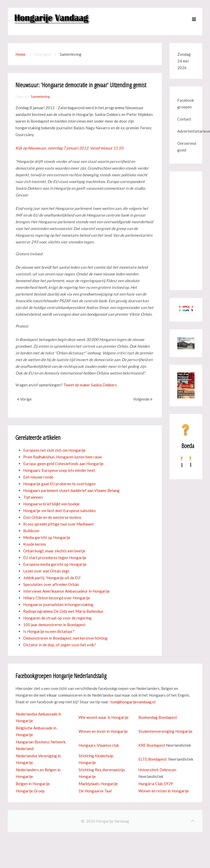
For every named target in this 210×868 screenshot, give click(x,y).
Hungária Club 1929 (156, 784)
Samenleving (40, 97)
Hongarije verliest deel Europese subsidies (60, 511)
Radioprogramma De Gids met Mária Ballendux (63, 611)
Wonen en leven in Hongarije (103, 731)
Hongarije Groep (30, 791)
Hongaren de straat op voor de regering (57, 618)
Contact (184, 119)
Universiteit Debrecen (157, 770)
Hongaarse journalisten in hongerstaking (58, 604)
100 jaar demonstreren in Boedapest (54, 625)
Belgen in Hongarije (33, 784)
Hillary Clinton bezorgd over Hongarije (57, 598)
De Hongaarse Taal (95, 791)
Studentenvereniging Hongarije (165, 731)
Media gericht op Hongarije (47, 537)
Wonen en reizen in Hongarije (164, 791)
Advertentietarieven (186, 131)
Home (20, 54)
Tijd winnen (33, 497)
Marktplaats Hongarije (98, 784)
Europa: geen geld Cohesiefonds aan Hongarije (63, 464)
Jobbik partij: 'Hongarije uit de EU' (52, 578)
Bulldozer (31, 531)
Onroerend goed (186, 147)
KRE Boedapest (152, 745)
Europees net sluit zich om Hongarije (54, 450)
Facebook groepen (186, 103)
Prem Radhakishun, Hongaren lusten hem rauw (62, 457)
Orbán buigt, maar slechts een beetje (54, 551)
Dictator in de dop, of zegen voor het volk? (60, 645)
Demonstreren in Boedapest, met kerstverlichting (65, 638)
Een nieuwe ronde (38, 477)
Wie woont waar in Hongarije (104, 717)
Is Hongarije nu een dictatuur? (49, 631)
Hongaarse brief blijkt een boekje (51, 504)
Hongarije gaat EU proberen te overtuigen (59, 484)
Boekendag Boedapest (158, 717)
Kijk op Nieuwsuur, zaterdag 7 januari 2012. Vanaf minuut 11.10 (69, 148)
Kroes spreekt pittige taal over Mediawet (58, 524)
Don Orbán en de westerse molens (52, 517)
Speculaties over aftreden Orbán (51, 584)
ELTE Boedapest (153, 759)
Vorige (24, 399)
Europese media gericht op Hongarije (55, 564)
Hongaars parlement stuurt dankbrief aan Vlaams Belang (71, 490)
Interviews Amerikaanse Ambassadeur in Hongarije (66, 591)
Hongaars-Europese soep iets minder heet (59, 470)
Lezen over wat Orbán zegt (46, 571)
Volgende (143, 399)
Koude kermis (35, 544)
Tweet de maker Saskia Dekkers (90, 385)
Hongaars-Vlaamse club (99, 745)
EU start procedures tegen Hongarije (55, 558)
